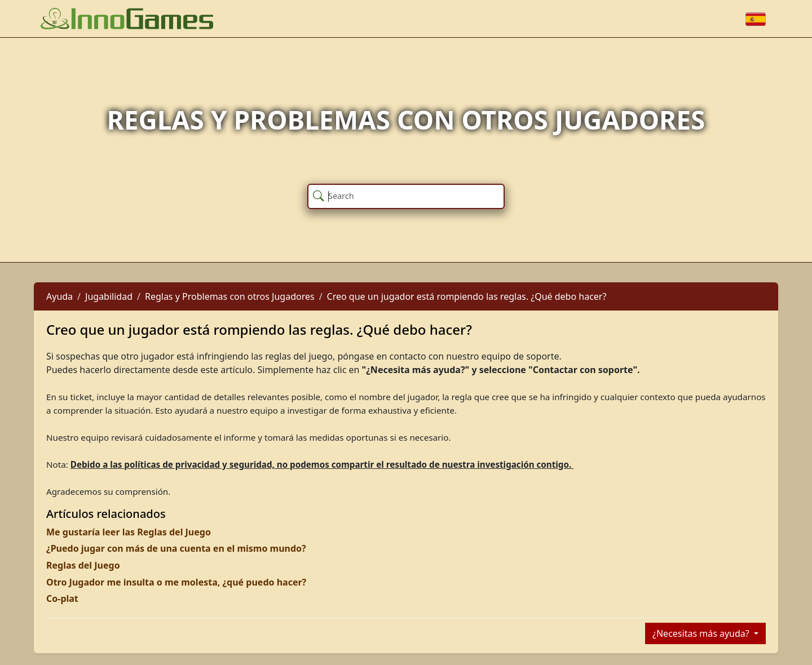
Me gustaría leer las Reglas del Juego (129, 532)
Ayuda (59, 296)
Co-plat (62, 598)
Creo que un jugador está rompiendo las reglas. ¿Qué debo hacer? (467, 296)
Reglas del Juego (83, 565)
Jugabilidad (109, 296)
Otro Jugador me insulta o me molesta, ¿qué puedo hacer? (176, 582)
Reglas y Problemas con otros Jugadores (230, 296)
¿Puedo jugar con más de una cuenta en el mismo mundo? (176, 548)
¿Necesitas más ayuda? (702, 633)
